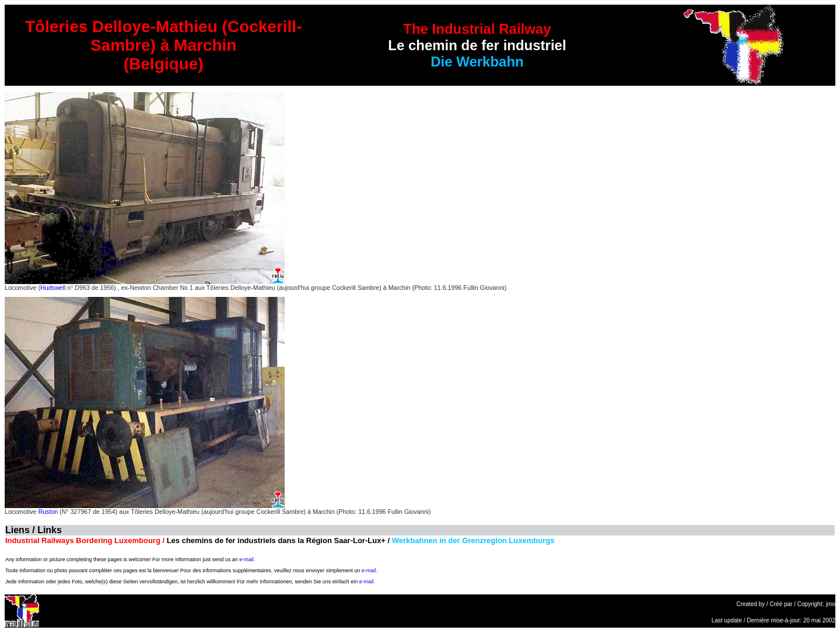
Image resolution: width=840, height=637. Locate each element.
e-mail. (247, 559)
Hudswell (53, 288)
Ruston (48, 512)
